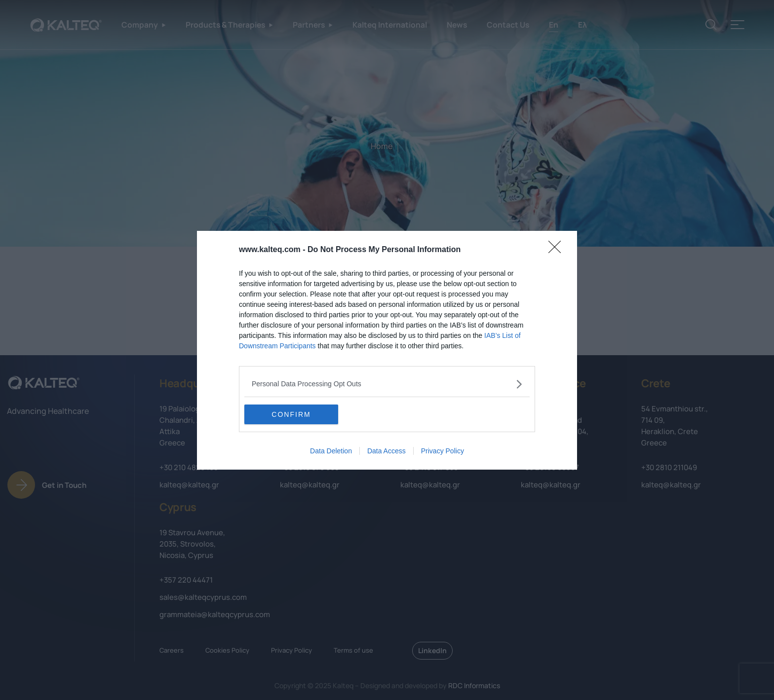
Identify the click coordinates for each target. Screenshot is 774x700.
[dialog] (387, 350)
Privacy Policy (443, 451)
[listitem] (387, 384)
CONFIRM (291, 414)
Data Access (387, 451)
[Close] (558, 250)
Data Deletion (331, 451)
